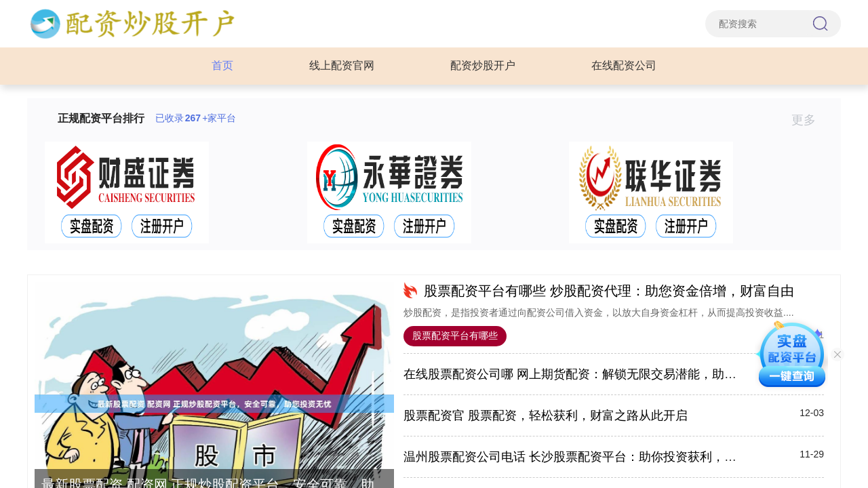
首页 (222, 65)
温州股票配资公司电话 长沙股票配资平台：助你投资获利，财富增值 (588, 457)
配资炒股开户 (483, 65)
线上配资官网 (342, 65)
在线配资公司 (624, 65)
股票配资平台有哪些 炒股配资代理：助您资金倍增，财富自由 (609, 291)
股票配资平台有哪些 (455, 335)
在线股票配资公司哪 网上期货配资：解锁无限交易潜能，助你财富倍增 (594, 374)
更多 (809, 120)
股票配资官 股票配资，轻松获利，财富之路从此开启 (546, 415)
